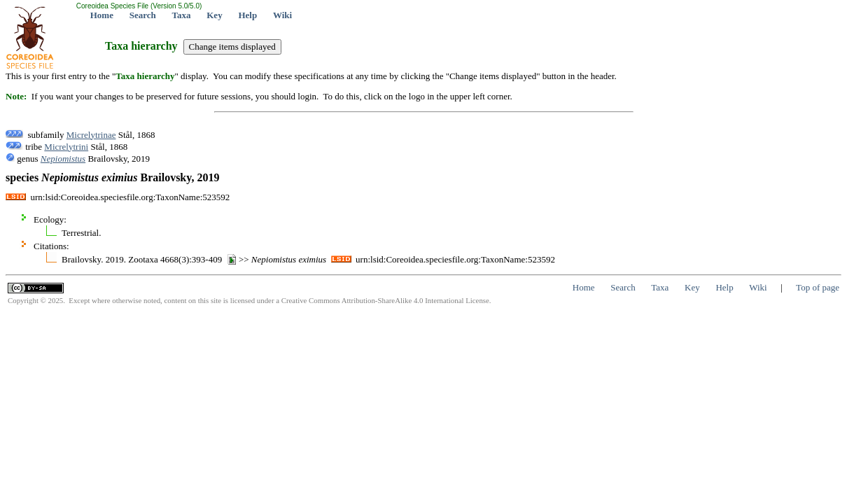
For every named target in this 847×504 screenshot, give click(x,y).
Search (143, 15)
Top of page (818, 287)
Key (214, 15)
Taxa (182, 15)
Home (102, 15)
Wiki (282, 15)
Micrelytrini (66, 147)
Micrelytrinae (91, 135)
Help (247, 15)
